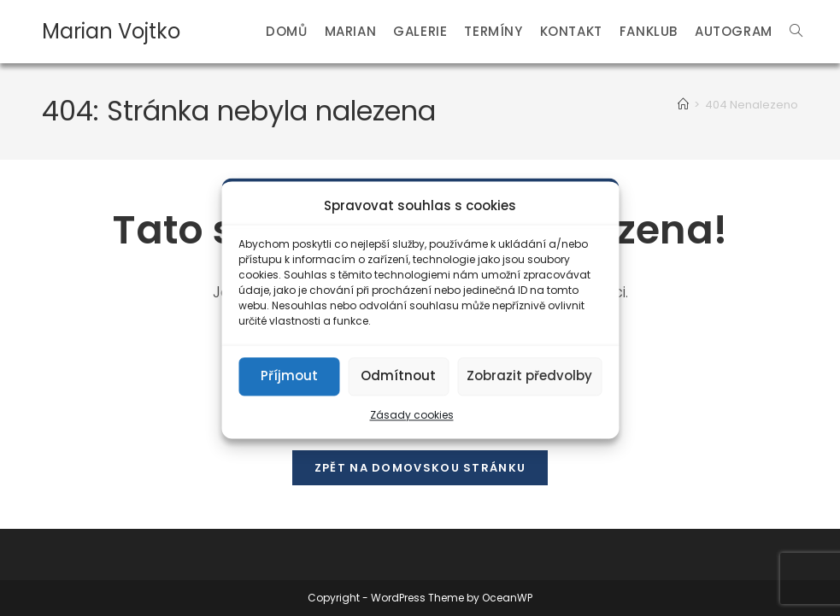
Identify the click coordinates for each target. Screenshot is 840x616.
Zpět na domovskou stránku (420, 468)
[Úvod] (683, 105)
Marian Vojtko (111, 31)
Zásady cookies (412, 415)
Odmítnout (398, 375)
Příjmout (289, 375)
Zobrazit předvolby (529, 375)
